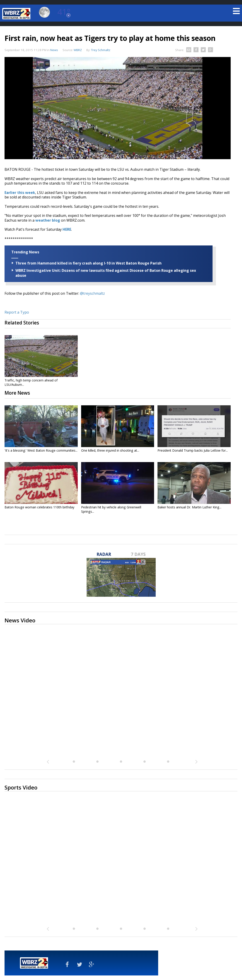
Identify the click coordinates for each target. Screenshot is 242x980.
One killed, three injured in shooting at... (110, 450)
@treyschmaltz (92, 293)
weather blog (47, 220)
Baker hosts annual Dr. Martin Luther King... (189, 507)
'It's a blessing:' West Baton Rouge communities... (41, 450)
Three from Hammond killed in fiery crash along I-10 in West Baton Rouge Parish (88, 263)
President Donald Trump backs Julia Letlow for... (193, 450)
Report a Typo (17, 312)
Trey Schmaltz (101, 50)
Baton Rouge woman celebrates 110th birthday (39, 507)
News (54, 50)
